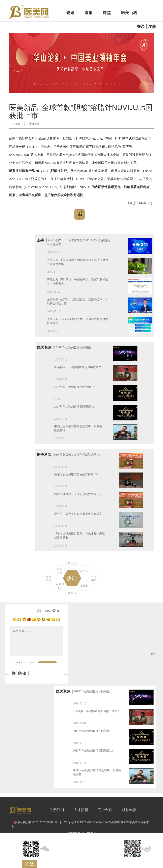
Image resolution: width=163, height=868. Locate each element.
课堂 (107, 13)
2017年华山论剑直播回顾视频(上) (75, 407)
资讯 (70, 13)
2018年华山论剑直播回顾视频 (72, 348)
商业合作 (105, 810)
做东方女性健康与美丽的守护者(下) (76, 474)
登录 (141, 27)
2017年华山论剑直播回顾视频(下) (75, 387)
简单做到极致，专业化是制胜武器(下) (78, 494)
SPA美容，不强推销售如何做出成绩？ (78, 367)
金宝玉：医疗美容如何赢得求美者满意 (78, 514)
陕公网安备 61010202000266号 (36, 822)
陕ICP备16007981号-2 (81, 833)
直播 (89, 13)
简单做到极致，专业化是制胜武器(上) (78, 455)
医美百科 (129, 13)
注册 (152, 27)
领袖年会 (129, 810)
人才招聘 (81, 810)
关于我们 (57, 810)
